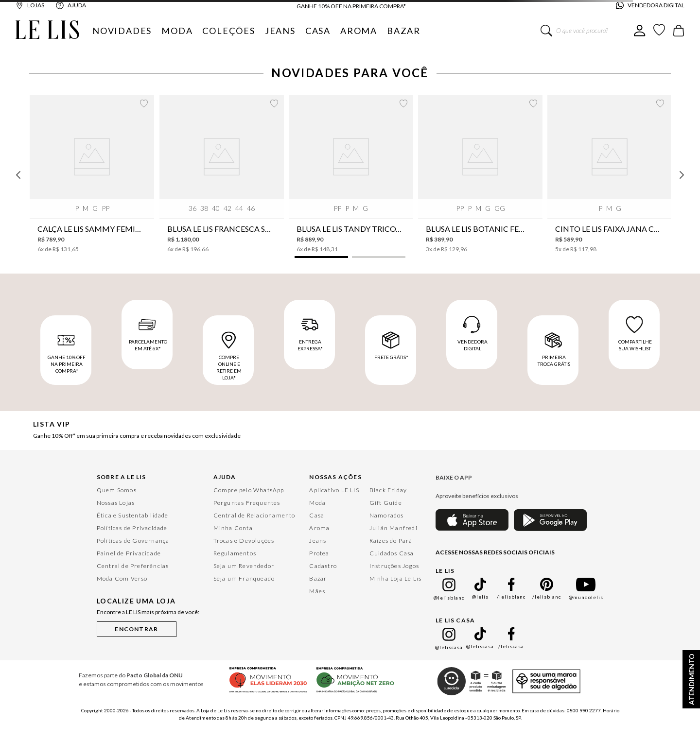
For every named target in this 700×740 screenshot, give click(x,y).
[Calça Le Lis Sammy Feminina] (92, 174)
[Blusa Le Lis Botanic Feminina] (480, 174)
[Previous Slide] (18, 175)
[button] (321, 257)
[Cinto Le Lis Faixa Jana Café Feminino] (610, 174)
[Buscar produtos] (546, 31)
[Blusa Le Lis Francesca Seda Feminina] (222, 174)
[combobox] (587, 31)
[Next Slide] (682, 175)
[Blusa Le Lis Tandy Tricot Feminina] (351, 174)
